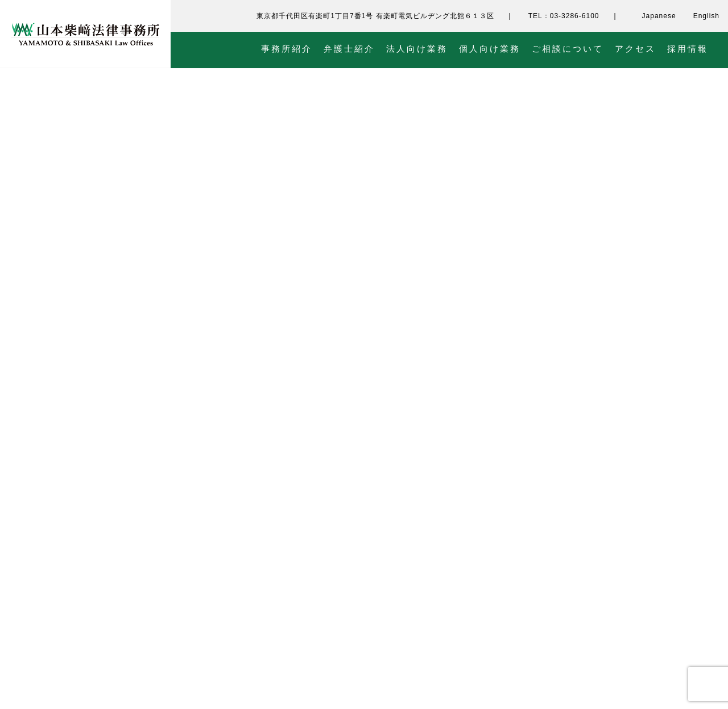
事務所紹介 (287, 49)
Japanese (659, 16)
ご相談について (568, 49)
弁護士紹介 (349, 49)
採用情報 (688, 49)
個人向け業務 (490, 49)
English (706, 16)
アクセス (635, 49)
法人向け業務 (417, 49)
